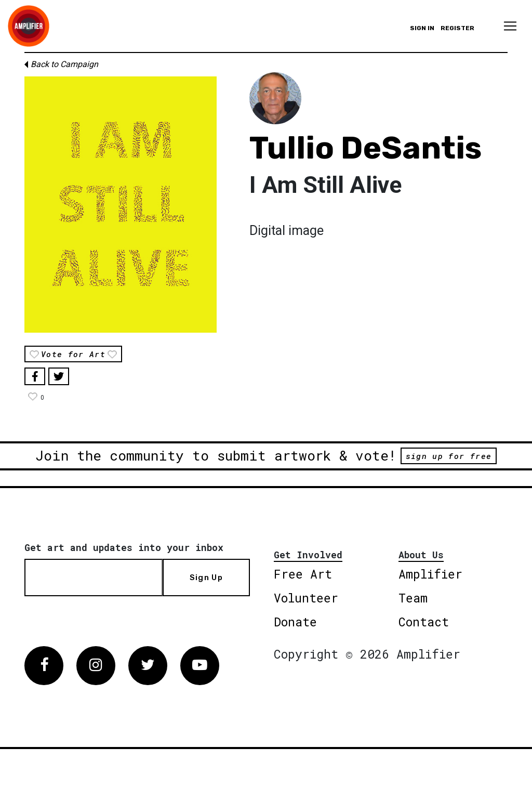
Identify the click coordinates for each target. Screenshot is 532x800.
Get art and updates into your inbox (124, 547)
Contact (424, 622)
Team (413, 598)
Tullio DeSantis (365, 148)
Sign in (422, 28)
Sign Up (206, 578)
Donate (295, 622)
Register (457, 28)
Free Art (303, 574)
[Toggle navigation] (510, 26)
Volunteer (306, 598)
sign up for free (449, 456)
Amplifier (430, 574)
